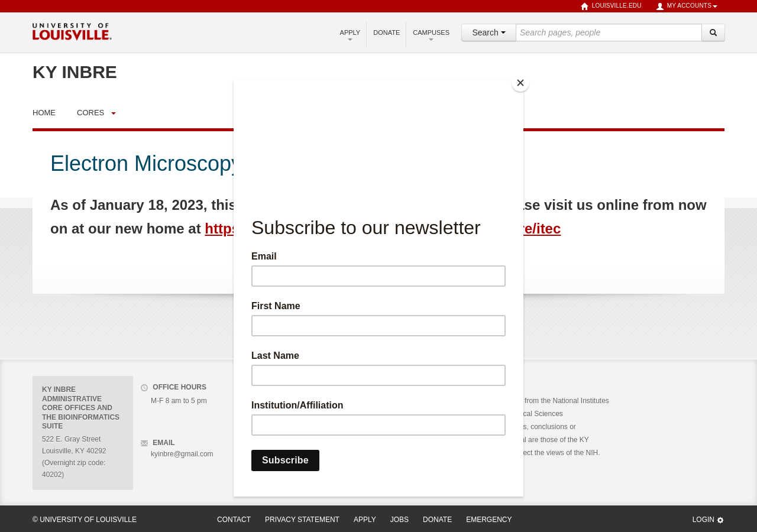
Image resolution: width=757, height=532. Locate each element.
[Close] (520, 83)
